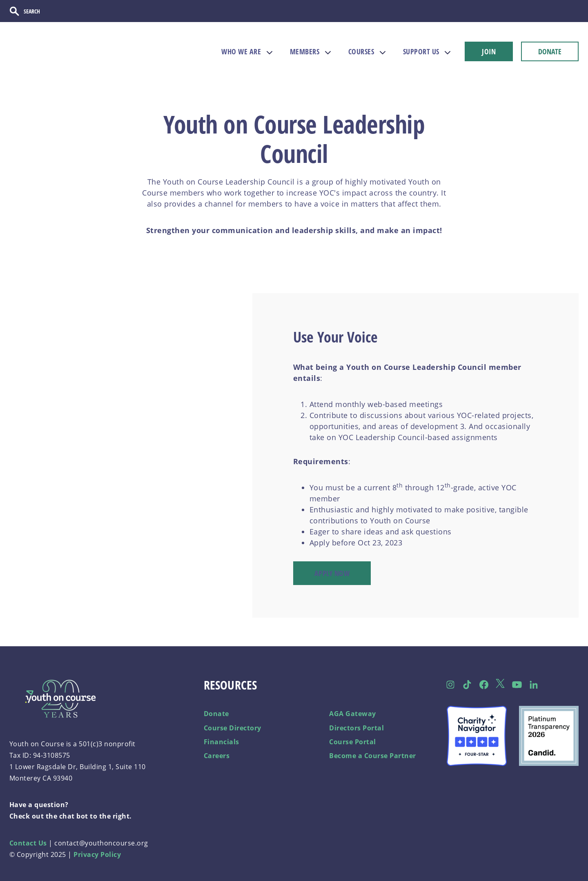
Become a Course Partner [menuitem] (373, 756)
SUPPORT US (421, 51)
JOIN (489, 51)
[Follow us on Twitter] (500, 684)
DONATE (550, 51)
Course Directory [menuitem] (233, 727)
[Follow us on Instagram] (451, 684)
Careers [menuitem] (217, 756)
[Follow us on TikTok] (467, 684)
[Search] (51, 11)
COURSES (361, 51)
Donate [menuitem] (216, 714)
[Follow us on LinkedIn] (534, 684)
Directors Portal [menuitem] (356, 727)
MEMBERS (305, 51)
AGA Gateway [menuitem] (353, 714)
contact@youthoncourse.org (101, 843)
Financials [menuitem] (222, 741)
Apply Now (332, 573)
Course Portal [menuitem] (353, 741)
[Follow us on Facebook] (484, 684)
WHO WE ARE (241, 51)
